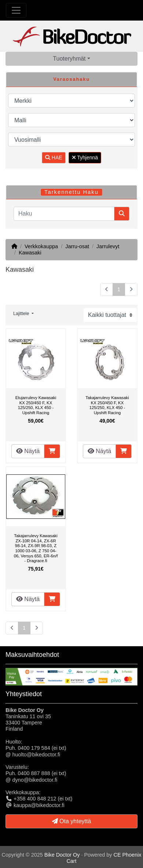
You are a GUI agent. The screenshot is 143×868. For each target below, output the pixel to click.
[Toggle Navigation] (16, 10)
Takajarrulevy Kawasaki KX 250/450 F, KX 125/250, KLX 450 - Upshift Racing (107, 405)
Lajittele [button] (22, 314)
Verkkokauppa (41, 246)
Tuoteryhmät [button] (69, 59)
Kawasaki (30, 253)
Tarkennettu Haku (71, 192)
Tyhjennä (85, 158)
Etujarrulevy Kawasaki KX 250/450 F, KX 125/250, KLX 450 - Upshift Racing (36, 405)
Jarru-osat (77, 246)
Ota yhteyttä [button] (72, 821)
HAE (54, 158)
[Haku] (64, 214)
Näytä (28, 451)
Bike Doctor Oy (62, 855)
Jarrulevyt (108, 246)
